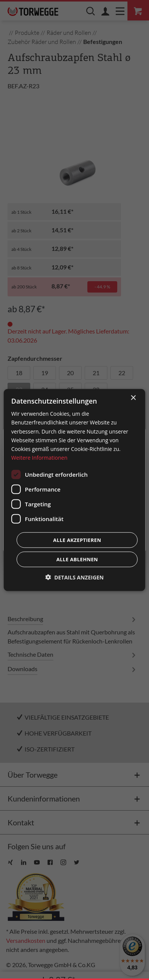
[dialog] (74, 490)
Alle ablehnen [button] (77, 559)
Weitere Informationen (39, 457)
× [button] (133, 398)
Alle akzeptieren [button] (77, 540)
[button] (75, 577)
